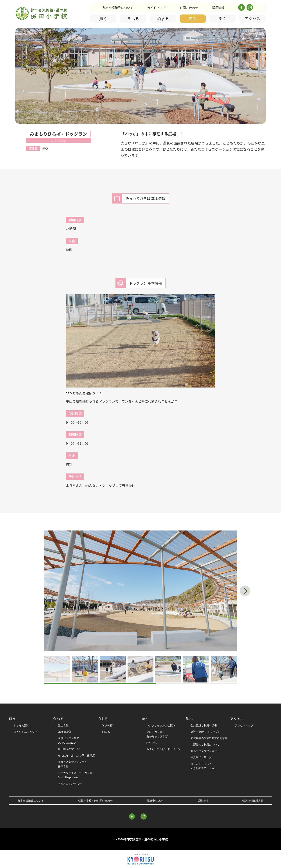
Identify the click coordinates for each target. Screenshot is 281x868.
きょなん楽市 (22, 725)
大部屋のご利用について (205, 745)
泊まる (163, 19)
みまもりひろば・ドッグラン (164, 749)
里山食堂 (63, 725)
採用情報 (218, 8)
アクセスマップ (244, 725)
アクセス (252, 19)
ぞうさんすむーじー (70, 784)
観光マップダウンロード (205, 751)
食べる (133, 19)
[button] (247, 591)
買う (103, 19)
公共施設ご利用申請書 (204, 725)
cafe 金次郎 (65, 732)
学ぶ (223, 19)
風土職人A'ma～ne (69, 749)
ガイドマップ (156, 8)
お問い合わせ (189, 8)
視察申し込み (155, 801)
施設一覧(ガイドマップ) (205, 732)
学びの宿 (107, 725)
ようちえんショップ (25, 732)
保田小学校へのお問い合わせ (95, 801)
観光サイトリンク (201, 757)
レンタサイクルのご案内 (161, 725)
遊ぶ (193, 19)
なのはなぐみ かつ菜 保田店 (76, 755)
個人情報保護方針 (253, 801)
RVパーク (152, 743)
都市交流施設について (118, 8)
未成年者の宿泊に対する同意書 (209, 738)
